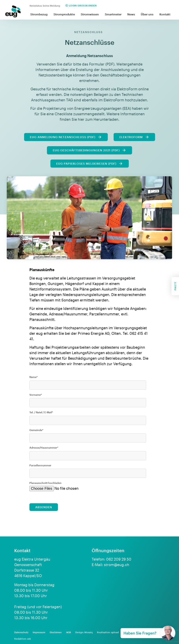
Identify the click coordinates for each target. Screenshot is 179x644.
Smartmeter (113, 14)
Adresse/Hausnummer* (44, 450)
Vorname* (36, 397)
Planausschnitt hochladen (45, 485)
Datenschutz (21, 632)
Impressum (39, 632)
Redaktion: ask (23, 639)
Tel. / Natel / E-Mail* (41, 414)
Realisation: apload (108, 632)
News (131, 14)
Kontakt (165, 14)
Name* (34, 379)
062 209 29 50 (119, 559)
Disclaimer (56, 632)
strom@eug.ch (117, 565)
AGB (68, 632)
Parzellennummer (40, 467)
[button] (39, 15)
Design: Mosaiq (84, 632)
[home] (13, 12)
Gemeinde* (36, 432)
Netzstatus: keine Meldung (45, 6)
